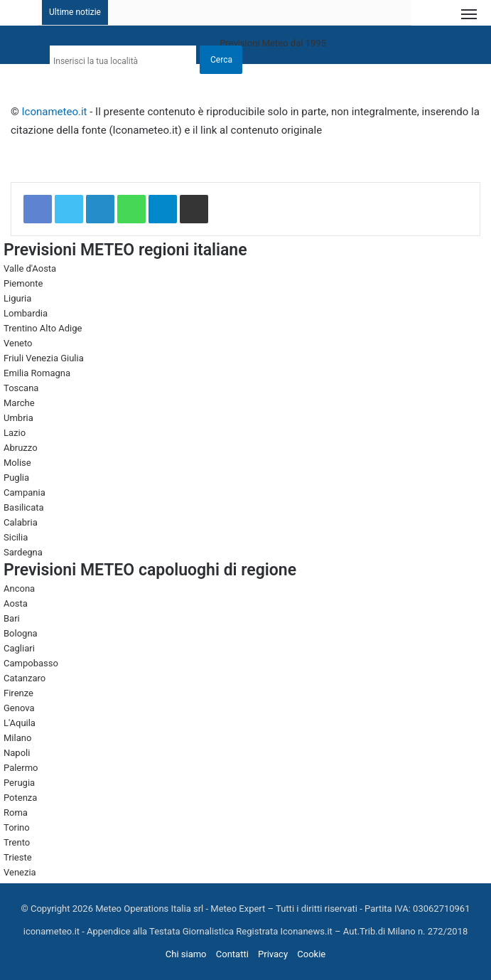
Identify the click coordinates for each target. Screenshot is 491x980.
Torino (17, 827)
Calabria (21, 522)
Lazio (15, 433)
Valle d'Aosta (30, 268)
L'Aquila (20, 723)
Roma (16, 813)
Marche (19, 403)
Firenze (18, 693)
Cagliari (19, 648)
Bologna (21, 633)
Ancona (19, 588)
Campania (25, 492)
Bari (12, 618)
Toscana (21, 388)
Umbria (18, 418)
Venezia (20, 872)
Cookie (311, 954)
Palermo (21, 768)
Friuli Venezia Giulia (44, 358)
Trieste (18, 857)
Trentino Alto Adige (43, 328)
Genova (19, 708)
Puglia (16, 478)
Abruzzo (21, 448)
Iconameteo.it (55, 112)
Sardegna (23, 552)
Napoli (17, 753)
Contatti (232, 954)
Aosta (16, 603)
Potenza (20, 798)
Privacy (273, 954)
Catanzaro (25, 678)
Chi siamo (186, 954)
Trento (17, 842)
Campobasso (31, 663)
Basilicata (24, 507)
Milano (17, 738)
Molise (17, 463)
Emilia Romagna (37, 373)
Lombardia (26, 313)
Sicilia (16, 537)
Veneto (18, 343)
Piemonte (23, 283)
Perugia (19, 783)
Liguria (17, 298)
